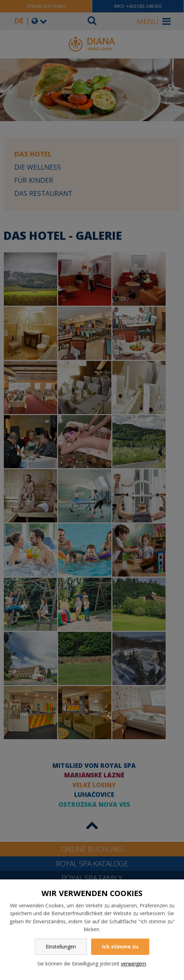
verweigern (133, 964)
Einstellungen (61, 947)
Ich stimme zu (120, 947)
